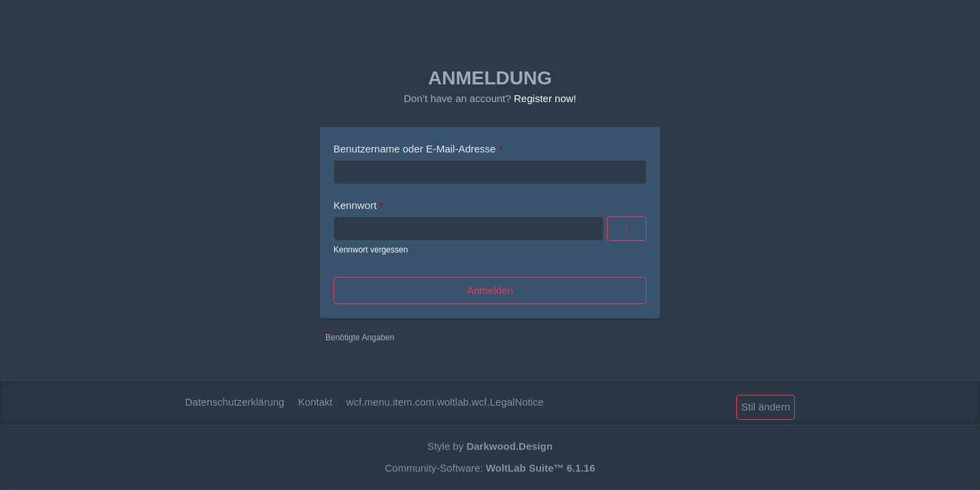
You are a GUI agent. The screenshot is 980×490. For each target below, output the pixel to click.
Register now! (545, 98)
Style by (490, 446)
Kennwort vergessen (371, 250)
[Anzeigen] (627, 229)
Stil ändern (766, 407)
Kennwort (355, 205)
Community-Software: (490, 468)
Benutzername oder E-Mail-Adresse (414, 149)
